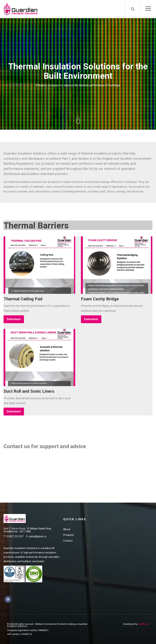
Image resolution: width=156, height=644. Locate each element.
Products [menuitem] (69, 535)
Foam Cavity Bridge (100, 299)
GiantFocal (143, 624)
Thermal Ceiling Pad (23, 299)
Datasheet (14, 319)
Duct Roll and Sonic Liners (29, 391)
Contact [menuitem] (68, 541)
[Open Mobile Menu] (148, 9)
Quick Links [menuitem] (75, 519)
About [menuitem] (67, 529)
